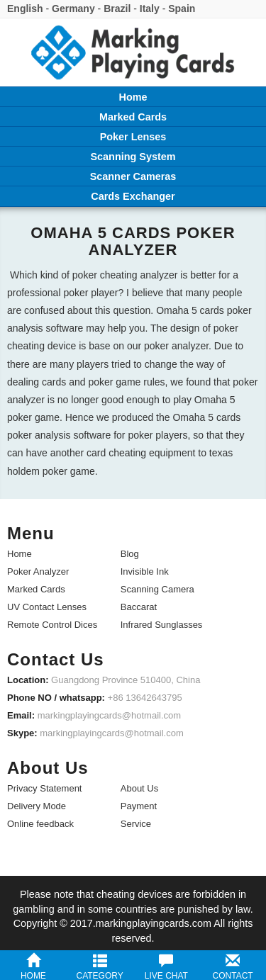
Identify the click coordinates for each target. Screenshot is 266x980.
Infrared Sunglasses (162, 625)
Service (136, 824)
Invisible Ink (145, 571)
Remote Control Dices (52, 625)
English (25, 9)
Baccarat (139, 607)
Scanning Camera (157, 589)
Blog (130, 554)
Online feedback (40, 824)
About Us (139, 788)
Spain (182, 9)
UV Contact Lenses (47, 607)
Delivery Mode (37, 806)
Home (20, 554)
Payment (139, 806)
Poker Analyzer (38, 571)
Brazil (117, 9)
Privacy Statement (45, 788)
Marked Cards (36, 589)
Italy (150, 9)
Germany (73, 9)
